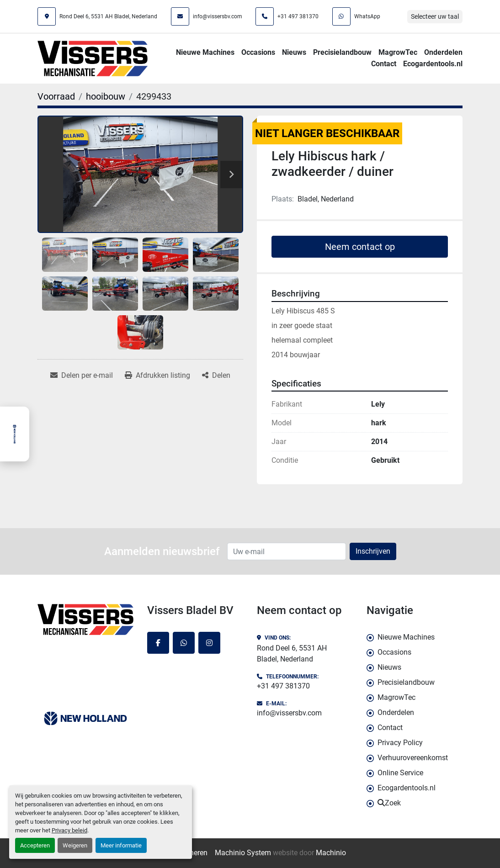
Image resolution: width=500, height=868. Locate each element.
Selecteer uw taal (435, 16)
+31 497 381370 (298, 16)
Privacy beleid (69, 830)
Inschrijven (373, 551)
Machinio (331, 853)
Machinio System (243, 853)
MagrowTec (398, 52)
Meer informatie (121, 845)
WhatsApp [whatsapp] (367, 16)
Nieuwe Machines (205, 52)
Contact (384, 64)
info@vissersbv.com (218, 16)
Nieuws (294, 52)
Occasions (258, 52)
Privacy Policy (400, 743)
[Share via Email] (82, 376)
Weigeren (75, 845)
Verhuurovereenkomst (413, 758)
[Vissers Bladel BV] (85, 619)
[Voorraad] (56, 96)
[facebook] (158, 643)
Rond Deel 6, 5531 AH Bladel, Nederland (108, 16)
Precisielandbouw (342, 52)
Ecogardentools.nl (433, 64)
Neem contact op (360, 247)
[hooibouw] (106, 96)
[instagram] (209, 643)
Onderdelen (443, 52)
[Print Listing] (157, 376)
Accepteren (35, 845)
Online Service (400, 773)
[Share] (216, 376)
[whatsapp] (184, 643)
